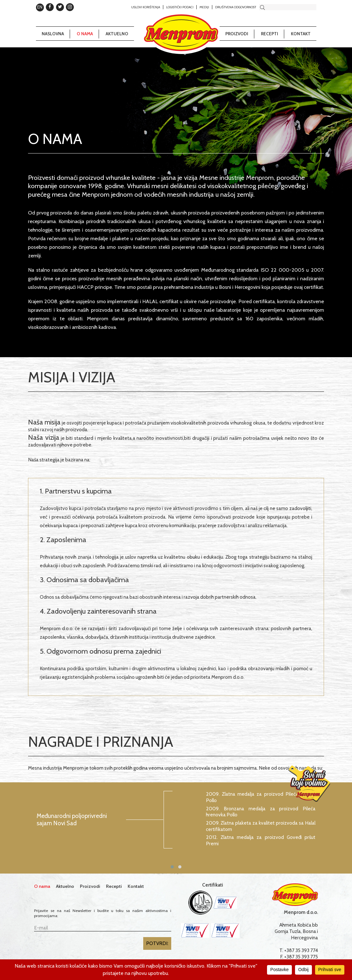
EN (40, 7)
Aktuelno (117, 34)
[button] (172, 867)
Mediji (204, 7)
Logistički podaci (180, 7)
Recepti (270, 34)
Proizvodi (237, 34)
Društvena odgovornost (236, 7)
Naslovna (53, 34)
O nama (85, 34)
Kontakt (301, 34)
